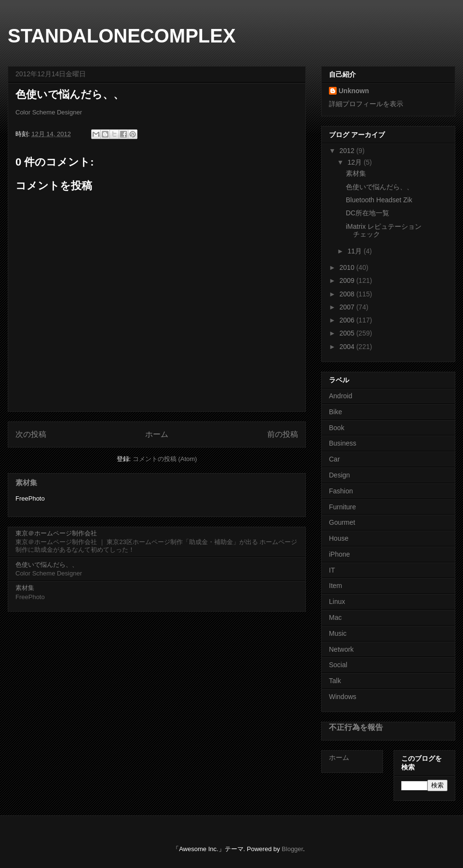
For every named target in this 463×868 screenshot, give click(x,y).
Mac (335, 617)
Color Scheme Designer (49, 112)
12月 (355, 162)
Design (340, 475)
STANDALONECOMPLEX (122, 36)
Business (343, 443)
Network (341, 649)
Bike (335, 412)
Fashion (341, 491)
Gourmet (342, 522)
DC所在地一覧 (368, 213)
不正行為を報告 (356, 727)
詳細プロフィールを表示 (366, 104)
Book (337, 428)
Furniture (342, 507)
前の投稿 (283, 434)
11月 (355, 251)
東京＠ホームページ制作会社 (56, 533)
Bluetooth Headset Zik (379, 200)
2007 (348, 307)
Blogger (292, 849)
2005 (348, 333)
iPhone (340, 554)
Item (335, 586)
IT (332, 570)
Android (340, 396)
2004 (348, 347)
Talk (335, 681)
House (339, 538)
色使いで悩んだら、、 (47, 565)
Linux (337, 602)
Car (334, 459)
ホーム (157, 434)
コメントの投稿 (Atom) (165, 459)
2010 (348, 267)
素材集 (26, 483)
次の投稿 (31, 434)
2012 (348, 151)
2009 (348, 280)
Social (338, 665)
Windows (343, 697)
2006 (348, 320)
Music (338, 633)
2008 (348, 294)
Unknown (354, 91)
